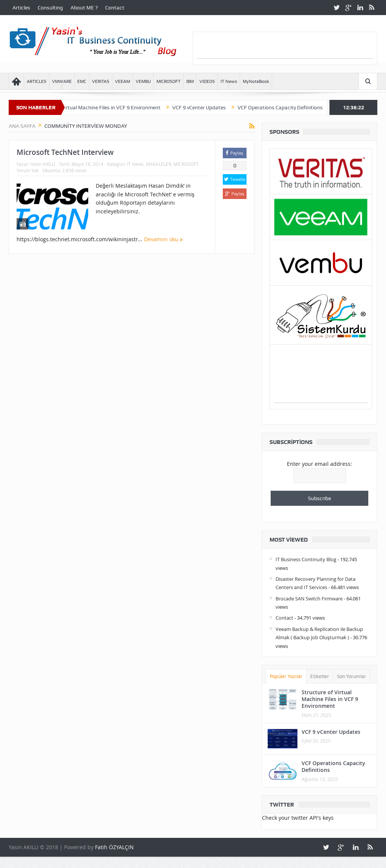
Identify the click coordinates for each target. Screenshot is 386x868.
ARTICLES (37, 81)
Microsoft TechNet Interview (65, 152)
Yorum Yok (28, 170)
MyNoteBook (256, 81)
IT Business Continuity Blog (306, 559)
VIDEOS (207, 81)
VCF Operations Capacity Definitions (287, 107)
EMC (82, 81)
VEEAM (123, 81)
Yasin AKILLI (43, 164)
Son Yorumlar (352, 676)
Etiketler (320, 676)
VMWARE (62, 81)
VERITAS (101, 81)
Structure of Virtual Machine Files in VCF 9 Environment (103, 107)
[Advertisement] (285, 47)
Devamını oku (163, 239)
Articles (21, 8)
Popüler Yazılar (286, 676)
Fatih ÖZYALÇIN (114, 847)
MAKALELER (159, 164)
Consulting (50, 8)
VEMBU (143, 81)
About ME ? (84, 8)
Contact (115, 8)
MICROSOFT (168, 81)
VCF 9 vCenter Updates (206, 107)
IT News (229, 81)
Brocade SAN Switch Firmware (309, 599)
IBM (190, 81)
